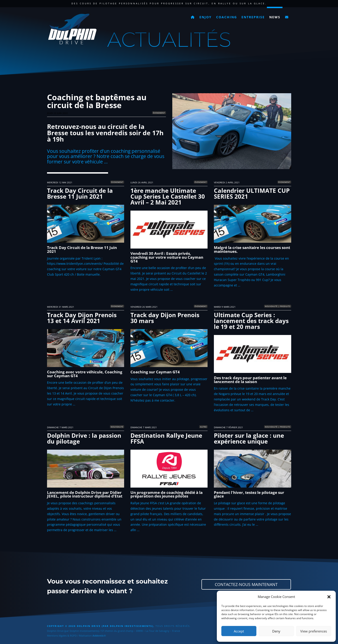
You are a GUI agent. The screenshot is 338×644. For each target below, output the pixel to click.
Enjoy (206, 17)
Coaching (227, 17)
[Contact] (287, 16)
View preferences (314, 631)
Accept (239, 631)
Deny (276, 631)
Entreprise (253, 17)
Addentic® (99, 636)
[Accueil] (193, 16)
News (275, 17)
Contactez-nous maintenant (246, 584)
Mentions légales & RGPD (62, 636)
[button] (329, 597)
